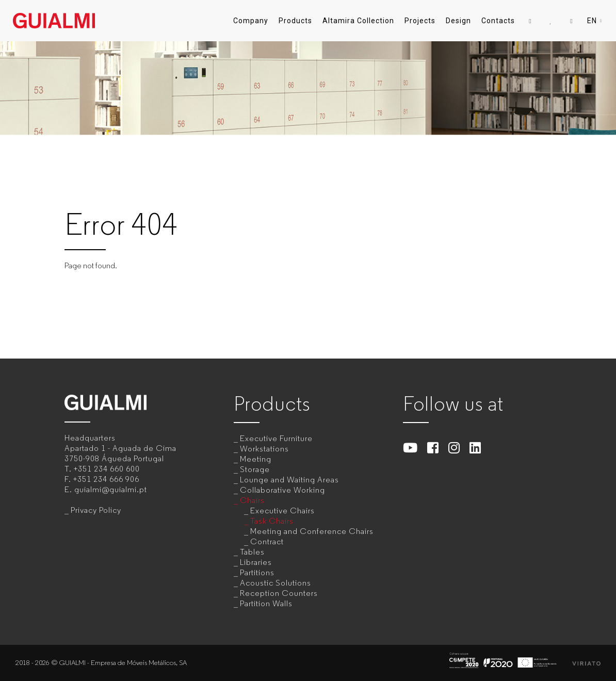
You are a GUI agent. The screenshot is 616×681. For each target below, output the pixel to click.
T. (102, 469)
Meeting (256, 459)
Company (251, 21)
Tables (252, 552)
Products (295, 21)
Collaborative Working (282, 490)
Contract (267, 541)
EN (595, 21)
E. (106, 489)
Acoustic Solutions (275, 583)
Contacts (498, 21)
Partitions (257, 572)
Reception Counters (279, 593)
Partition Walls (266, 603)
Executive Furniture (276, 438)
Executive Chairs (282, 510)
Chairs (252, 500)
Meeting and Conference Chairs (312, 531)
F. (102, 479)
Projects (420, 21)
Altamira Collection (358, 21)
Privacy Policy (96, 510)
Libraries (256, 562)
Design (458, 21)
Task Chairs (272, 521)
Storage (255, 469)
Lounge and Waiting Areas (289, 480)
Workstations (264, 449)
